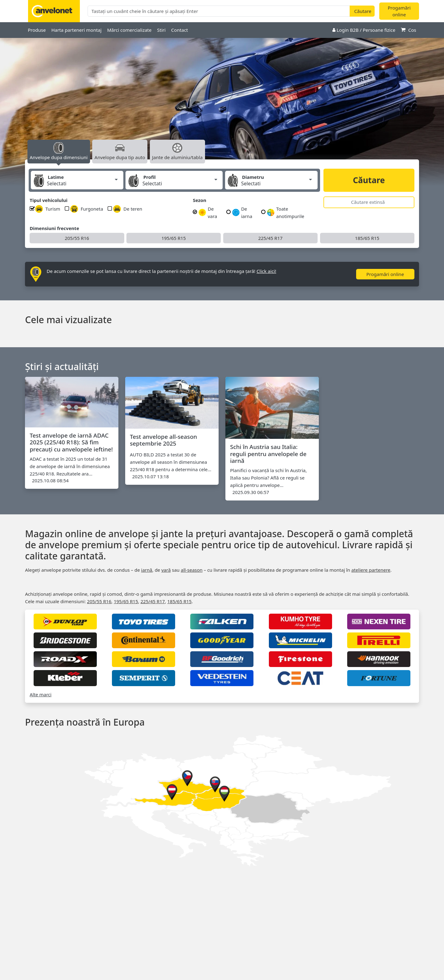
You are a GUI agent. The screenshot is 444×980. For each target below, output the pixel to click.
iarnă (147, 570)
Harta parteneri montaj (76, 30)
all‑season (192, 570)
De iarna (242, 212)
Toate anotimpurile (286, 212)
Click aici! (266, 271)
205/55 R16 (77, 238)
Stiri (161, 30)
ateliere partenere (371, 570)
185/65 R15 (367, 238)
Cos (409, 30)
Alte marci (41, 694)
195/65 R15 (174, 238)
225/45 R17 (270, 238)
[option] (222, 105)
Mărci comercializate (129, 30)
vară (166, 570)
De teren (128, 209)
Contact (179, 30)
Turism (48, 209)
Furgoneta (87, 209)
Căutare (369, 180)
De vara (208, 212)
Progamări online (399, 11)
